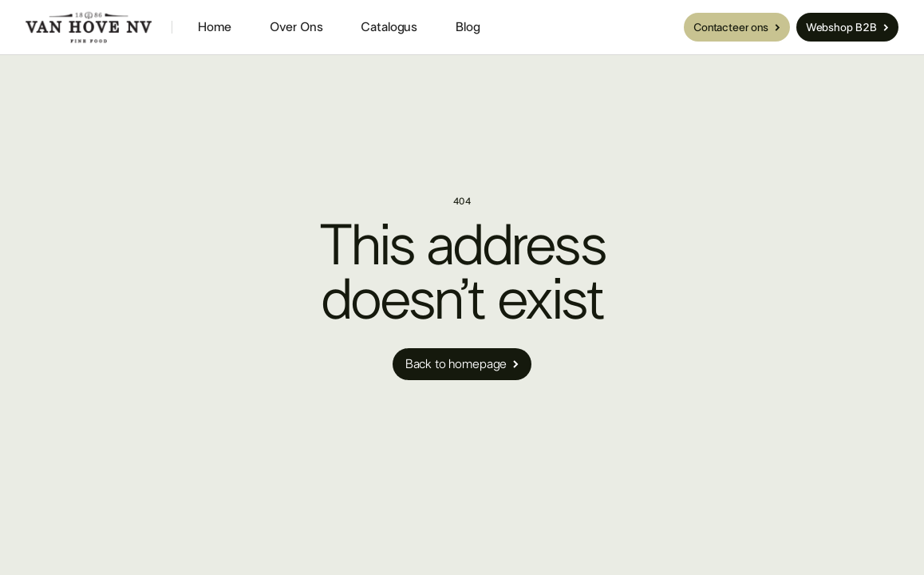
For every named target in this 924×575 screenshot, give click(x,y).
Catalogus (389, 27)
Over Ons (296, 27)
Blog (468, 27)
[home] (89, 27)
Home (214, 27)
